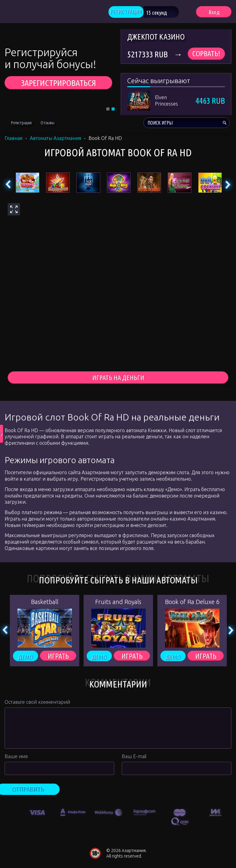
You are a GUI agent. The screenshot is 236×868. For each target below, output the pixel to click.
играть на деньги (118, 380)
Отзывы (47, 124)
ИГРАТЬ (58, 658)
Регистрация (21, 124)
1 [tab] (108, 110)
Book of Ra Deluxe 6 (192, 604)
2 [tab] (113, 110)
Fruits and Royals (118, 604)
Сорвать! (206, 55)
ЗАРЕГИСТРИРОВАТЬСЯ (58, 84)
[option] (37, 813)
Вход (214, 12)
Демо (26, 658)
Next (228, 186)
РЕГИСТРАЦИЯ (134, 12)
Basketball (45, 604)
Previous (8, 186)
